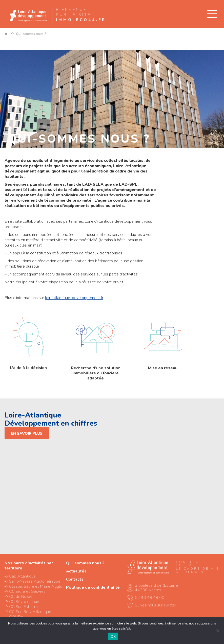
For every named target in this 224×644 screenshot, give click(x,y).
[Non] (218, 631)
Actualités (76, 571)
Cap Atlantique (22, 576)
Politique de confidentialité (93, 587)
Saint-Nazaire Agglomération (35, 581)
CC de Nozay (21, 597)
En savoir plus (27, 433)
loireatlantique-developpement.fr (74, 298)
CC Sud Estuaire (23, 607)
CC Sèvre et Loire (25, 602)
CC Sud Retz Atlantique (30, 612)
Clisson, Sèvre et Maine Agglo (36, 586)
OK (113, 637)
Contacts (75, 579)
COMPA (16, 617)
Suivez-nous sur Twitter (156, 605)
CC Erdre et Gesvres (27, 591)
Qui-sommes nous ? (85, 563)
